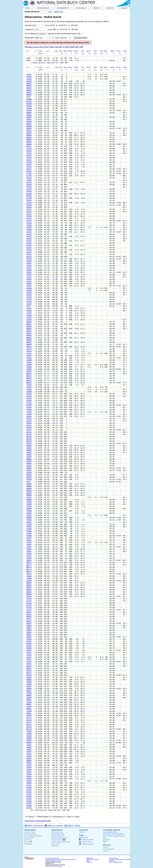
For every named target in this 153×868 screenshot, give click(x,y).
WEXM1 (29, 522)
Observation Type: (32, 38)
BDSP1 (29, 612)
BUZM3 (29, 81)
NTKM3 (29, 237)
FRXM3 (29, 180)
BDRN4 (29, 583)
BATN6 (29, 432)
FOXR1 (29, 275)
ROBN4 (29, 446)
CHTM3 (29, 293)
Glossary (89, 862)
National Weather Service (53, 861)
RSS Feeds (28, 842)
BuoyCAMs (28, 840)
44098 (29, 390)
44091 (29, 497)
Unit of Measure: (31, 34)
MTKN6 (29, 99)
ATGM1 (29, 783)
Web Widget (28, 844)
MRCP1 (29, 664)
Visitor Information (109, 849)
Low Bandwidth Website (110, 832)
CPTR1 (29, 210)
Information (62, 8)
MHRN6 (29, 484)
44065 (29, 407)
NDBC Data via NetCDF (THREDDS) (113, 834)
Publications (55, 846)
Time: (57, 38)
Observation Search (30, 834)
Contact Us (106, 851)
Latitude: (28, 25)
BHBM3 (29, 322)
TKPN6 (29, 502)
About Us (107, 845)
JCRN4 (29, 576)
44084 (29, 781)
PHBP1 (29, 626)
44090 (29, 288)
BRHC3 (29, 371)
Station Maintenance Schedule (61, 842)
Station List (58, 12)
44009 (29, 731)
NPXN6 (29, 475)
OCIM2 (29, 785)
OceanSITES (106, 840)
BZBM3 (29, 113)
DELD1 (29, 718)
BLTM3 (29, 176)
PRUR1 (29, 115)
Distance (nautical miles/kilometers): (62, 34)
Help (88, 861)
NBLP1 (29, 563)
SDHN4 (29, 448)
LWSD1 (29, 745)
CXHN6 (29, 525)
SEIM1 (29, 419)
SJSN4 (29, 693)
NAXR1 (29, 169)
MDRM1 (29, 743)
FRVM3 (29, 178)
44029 (29, 385)
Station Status (56, 844)
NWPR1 (29, 84)
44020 (29, 223)
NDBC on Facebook (34, 826)
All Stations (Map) (30, 832)
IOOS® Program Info (58, 836)
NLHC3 (29, 234)
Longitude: (29, 29)
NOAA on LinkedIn (54, 826)
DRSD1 (29, 759)
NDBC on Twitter (73, 826)
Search (110, 8)
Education (80, 8)
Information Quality (92, 860)
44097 (29, 75)
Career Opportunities (115, 862)
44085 (29, 77)
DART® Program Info (58, 834)
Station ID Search (32, 12)
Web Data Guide (56, 840)
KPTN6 (29, 394)
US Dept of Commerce (52, 858)
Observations (43, 8)
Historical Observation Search (33, 836)
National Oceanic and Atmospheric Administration (61, 860)
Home (27, 8)
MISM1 (29, 639)
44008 (29, 360)
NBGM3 (29, 133)
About (124, 8)
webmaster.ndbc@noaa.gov (54, 866)
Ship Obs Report (29, 838)
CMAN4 (29, 678)
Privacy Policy (113, 858)
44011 (29, 653)
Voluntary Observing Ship (59, 838)
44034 (29, 765)
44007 (29, 538)
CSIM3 (29, 309)
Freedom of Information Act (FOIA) (120, 860)
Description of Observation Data (38, 821)
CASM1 (29, 549)
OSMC (105, 842)
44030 (29, 473)
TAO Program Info (57, 832)
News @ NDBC (84, 837)
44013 (29, 349)
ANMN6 (29, 500)
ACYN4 (29, 599)
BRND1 (29, 691)
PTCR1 (29, 149)
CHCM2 (29, 768)
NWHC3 (29, 324)
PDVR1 (29, 147)
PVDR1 (29, 261)
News (96, 8)
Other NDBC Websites (111, 830)
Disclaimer (90, 858)
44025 (29, 387)
